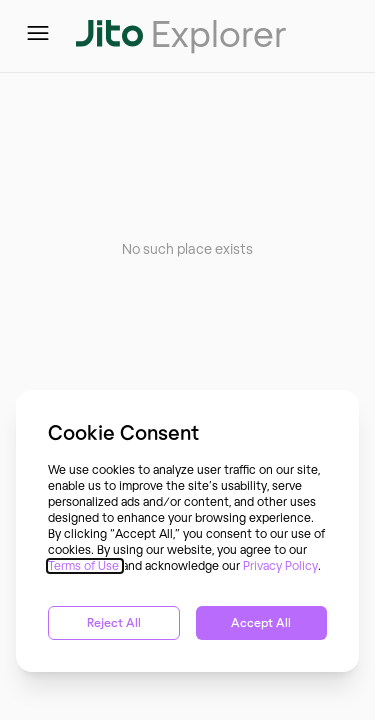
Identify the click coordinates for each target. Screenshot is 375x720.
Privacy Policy (280, 566)
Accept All (261, 623)
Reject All (114, 623)
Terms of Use (85, 566)
